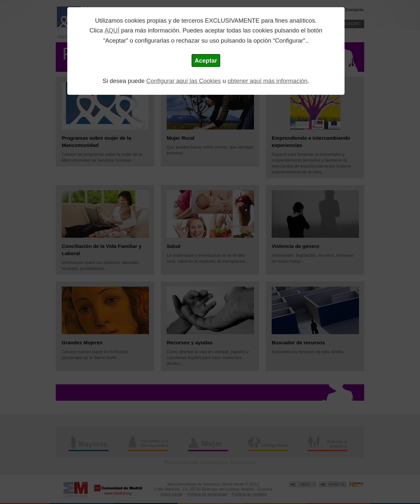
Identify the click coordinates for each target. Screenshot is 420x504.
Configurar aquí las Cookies (184, 81)
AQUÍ (112, 30)
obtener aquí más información (268, 81)
